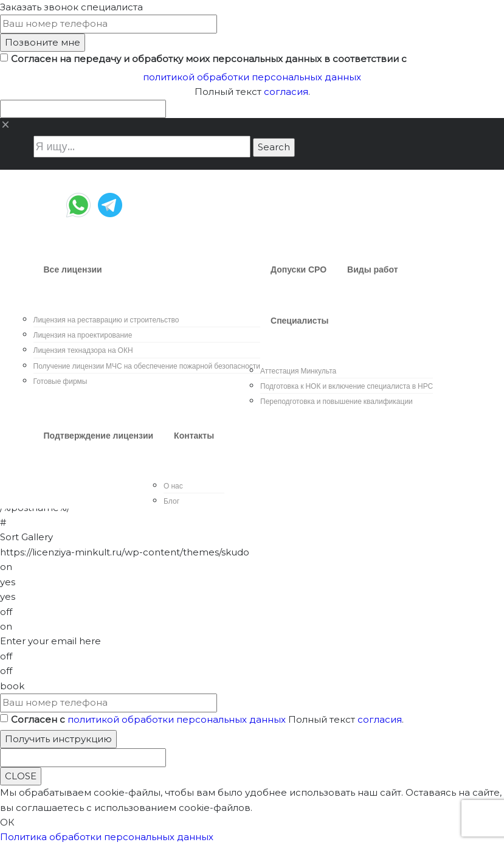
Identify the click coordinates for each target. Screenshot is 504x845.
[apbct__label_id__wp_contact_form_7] (83, 109)
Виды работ (373, 269)
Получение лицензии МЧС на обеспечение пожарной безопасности (147, 366)
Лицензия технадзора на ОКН (83, 350)
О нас (173, 486)
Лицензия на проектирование (83, 335)
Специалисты (299, 321)
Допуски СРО (299, 269)
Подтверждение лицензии (99, 436)
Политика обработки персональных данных (107, 837)
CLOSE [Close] (21, 776)
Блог (171, 501)
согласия (286, 92)
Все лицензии (73, 269)
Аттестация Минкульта (298, 371)
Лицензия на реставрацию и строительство (106, 320)
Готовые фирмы (60, 381)
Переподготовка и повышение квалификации (337, 401)
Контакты (194, 436)
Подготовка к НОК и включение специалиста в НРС (347, 386)
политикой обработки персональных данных (252, 77)
